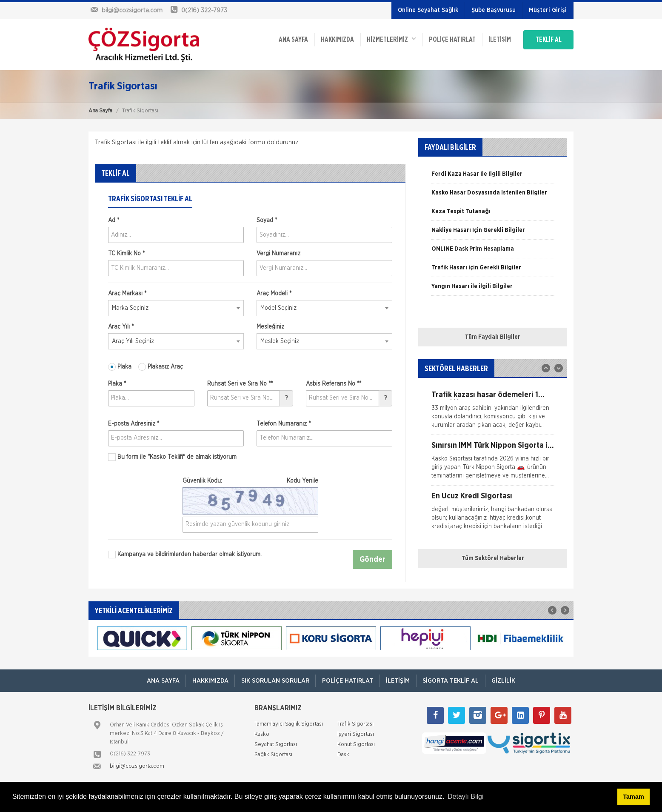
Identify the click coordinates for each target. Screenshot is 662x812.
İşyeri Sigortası (356, 734)
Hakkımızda (334, 39)
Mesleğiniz (270, 327)
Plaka (120, 367)
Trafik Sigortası (355, 724)
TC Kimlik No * (126, 254)
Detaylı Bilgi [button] (465, 796)
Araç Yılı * (121, 327)
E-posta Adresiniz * (134, 424)
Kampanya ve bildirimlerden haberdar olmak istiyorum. (185, 555)
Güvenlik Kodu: (250, 481)
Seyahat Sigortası (276, 745)
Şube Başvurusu (494, 10)
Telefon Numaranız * (284, 424)
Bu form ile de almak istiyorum (172, 457)
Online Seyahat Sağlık (428, 10)
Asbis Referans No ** (334, 384)
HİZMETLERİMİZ (388, 39)
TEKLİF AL (548, 39)
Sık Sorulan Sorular (274, 681)
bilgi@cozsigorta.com (137, 766)
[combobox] (176, 308)
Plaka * (117, 384)
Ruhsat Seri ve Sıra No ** (240, 384)
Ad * (114, 220)
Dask (343, 755)
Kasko (262, 734)
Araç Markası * (127, 294)
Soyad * (267, 220)
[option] (493, 177)
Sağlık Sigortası (273, 755)
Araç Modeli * (274, 294)
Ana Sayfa (100, 111)
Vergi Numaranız (278, 254)
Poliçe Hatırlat (450, 39)
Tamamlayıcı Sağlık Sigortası (289, 724)
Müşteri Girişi (548, 10)
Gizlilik (505, 681)
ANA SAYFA (290, 39)
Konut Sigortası (356, 745)
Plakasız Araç (161, 367)
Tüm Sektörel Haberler (493, 558)
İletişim (498, 39)
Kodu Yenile (302, 481)
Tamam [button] (633, 797)
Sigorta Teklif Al (451, 681)
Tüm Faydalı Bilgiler (493, 337)
